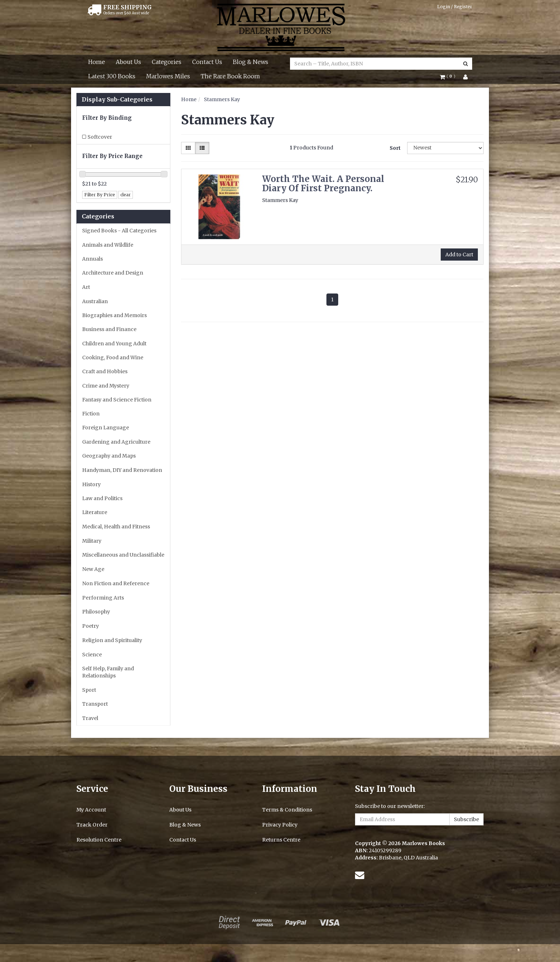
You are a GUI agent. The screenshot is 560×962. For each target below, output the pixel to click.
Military (92, 541)
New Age (93, 569)
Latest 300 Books (112, 76)
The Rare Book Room (230, 76)
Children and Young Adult (114, 344)
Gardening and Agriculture (116, 442)
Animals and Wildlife (108, 245)
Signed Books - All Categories (119, 231)
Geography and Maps (109, 456)
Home (97, 62)
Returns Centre (281, 840)
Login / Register (455, 7)
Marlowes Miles (168, 76)
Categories (167, 62)
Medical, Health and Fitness (116, 527)
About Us (128, 62)
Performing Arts (103, 598)
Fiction (91, 414)
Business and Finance (109, 329)
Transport (95, 704)
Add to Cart (459, 255)
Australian (95, 301)
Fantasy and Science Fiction (117, 400)
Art (86, 287)
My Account (91, 810)
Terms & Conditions (287, 810)
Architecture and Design (113, 273)
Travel (90, 718)
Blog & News (251, 62)
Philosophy (96, 612)
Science (92, 655)
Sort (395, 148)
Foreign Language (106, 428)
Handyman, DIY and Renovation (122, 470)
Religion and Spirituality (112, 640)
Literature (95, 512)
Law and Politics (102, 498)
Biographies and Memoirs (114, 315)
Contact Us (207, 62)
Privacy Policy (280, 825)
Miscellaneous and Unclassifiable (123, 555)
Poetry (91, 626)
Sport (89, 690)
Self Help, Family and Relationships (108, 672)
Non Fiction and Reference (116, 583)
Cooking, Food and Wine (113, 357)
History (91, 484)
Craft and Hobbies (105, 371)
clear (126, 195)
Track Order (92, 825)
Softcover (100, 137)
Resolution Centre (99, 840)
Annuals (92, 259)
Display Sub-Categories (117, 100)
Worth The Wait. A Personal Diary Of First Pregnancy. (323, 184)
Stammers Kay (222, 99)
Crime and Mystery (106, 386)
